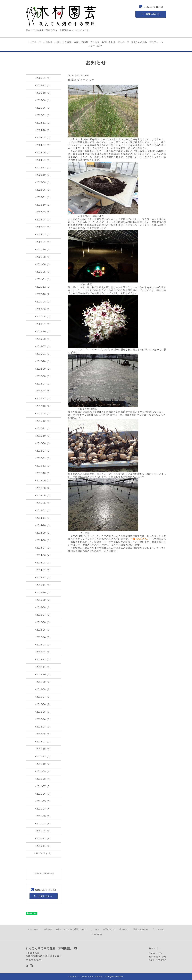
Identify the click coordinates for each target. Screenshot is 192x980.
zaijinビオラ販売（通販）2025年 (71, 42)
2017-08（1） (43, 413)
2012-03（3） (43, 727)
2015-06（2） (43, 495)
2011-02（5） (43, 824)
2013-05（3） (43, 630)
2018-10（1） (43, 361)
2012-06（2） (43, 704)
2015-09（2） (43, 481)
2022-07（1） (43, 227)
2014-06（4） (43, 555)
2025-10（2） (43, 93)
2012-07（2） (43, 697)
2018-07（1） (43, 384)
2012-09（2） (43, 682)
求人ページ (123, 42)
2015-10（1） (43, 473)
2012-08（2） (43, 689)
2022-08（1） (43, 220)
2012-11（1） (43, 667)
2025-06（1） (43, 108)
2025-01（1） (43, 115)
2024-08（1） (43, 138)
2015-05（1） (43, 503)
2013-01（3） (43, 652)
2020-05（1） (43, 317)
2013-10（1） (43, 592)
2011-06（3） (43, 794)
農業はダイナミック (81, 80)
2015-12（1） (43, 466)
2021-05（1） (43, 272)
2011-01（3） (43, 831)
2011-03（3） (43, 816)
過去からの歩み (139, 42)
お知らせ (48, 42)
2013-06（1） (43, 622)
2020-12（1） (43, 287)
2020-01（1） (43, 324)
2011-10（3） (43, 764)
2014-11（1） (43, 518)
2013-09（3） (43, 600)
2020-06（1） (43, 309)
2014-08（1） (43, 540)
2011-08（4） (43, 779)
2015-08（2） (43, 488)
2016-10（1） (43, 436)
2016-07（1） (43, 451)
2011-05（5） (43, 801)
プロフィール (156, 42)
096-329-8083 (153, 7)
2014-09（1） (43, 533)
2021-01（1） (43, 279)
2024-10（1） (43, 130)
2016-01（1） (43, 458)
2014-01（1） (43, 570)
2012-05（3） (43, 712)
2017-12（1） (43, 399)
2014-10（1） (43, 525)
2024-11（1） (43, 123)
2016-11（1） (43, 428)
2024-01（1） (43, 160)
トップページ (34, 42)
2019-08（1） (43, 339)
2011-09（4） (43, 771)
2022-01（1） (43, 242)
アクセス (95, 42)
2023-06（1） (43, 190)
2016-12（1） (43, 421)
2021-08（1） (43, 257)
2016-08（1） (43, 443)
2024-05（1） (43, 153)
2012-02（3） (43, 734)
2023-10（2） (43, 175)
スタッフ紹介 (95, 46)
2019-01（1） (43, 354)
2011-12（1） (43, 749)
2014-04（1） (43, 563)
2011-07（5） (43, 786)
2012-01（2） (43, 742)
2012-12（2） (43, 660)
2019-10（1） (43, 331)
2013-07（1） (43, 615)
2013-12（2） (43, 578)
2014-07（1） (43, 548)
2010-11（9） (43, 846)
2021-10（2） (43, 249)
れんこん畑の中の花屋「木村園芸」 (89, 977)
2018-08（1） (43, 376)
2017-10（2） (43, 406)
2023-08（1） (43, 182)
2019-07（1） (43, 346)
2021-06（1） (43, 264)
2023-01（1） (43, 197)
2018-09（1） (43, 369)
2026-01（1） (43, 78)
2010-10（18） (43, 853)
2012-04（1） (43, 719)
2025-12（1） (43, 85)
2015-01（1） (43, 510)
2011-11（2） (43, 756)
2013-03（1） (43, 645)
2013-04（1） (43, 637)
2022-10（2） (43, 205)
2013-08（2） (43, 607)
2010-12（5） (43, 838)
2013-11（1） (43, 585)
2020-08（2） (43, 302)
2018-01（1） (43, 391)
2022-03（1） (43, 235)
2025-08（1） (43, 100)
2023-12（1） (43, 167)
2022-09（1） (43, 212)
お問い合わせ (109, 42)
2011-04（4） (43, 809)
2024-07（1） (43, 145)
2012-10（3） (43, 674)
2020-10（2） (43, 294)
